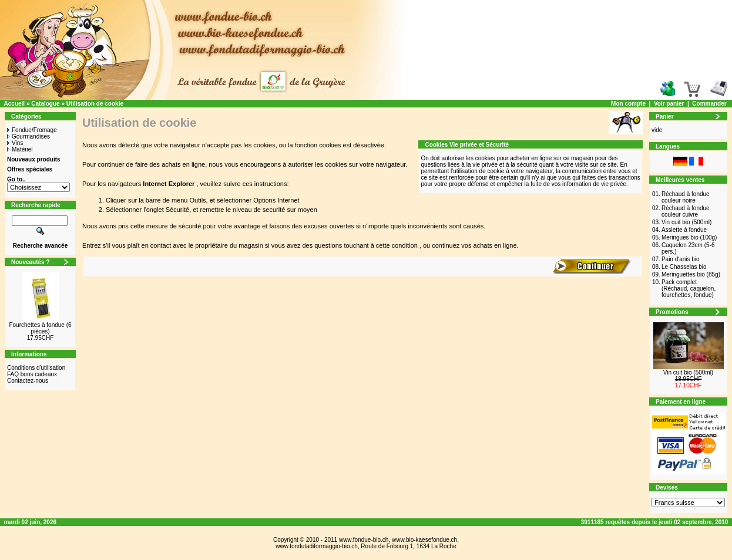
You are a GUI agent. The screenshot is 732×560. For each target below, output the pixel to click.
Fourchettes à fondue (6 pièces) (40, 328)
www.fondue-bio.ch (364, 540)
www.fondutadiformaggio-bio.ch (317, 546)
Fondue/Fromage (32, 130)
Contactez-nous (28, 381)
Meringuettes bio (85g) (691, 274)
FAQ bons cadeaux (32, 374)
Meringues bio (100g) (689, 237)
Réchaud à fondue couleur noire (686, 197)
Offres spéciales (30, 169)
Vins (15, 143)
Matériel (20, 149)
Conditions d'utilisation (36, 368)
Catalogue (45, 104)
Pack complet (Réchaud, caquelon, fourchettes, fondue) (689, 289)
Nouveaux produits (34, 159)
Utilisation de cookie (95, 104)
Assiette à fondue (684, 230)
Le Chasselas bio (684, 267)
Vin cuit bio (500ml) (686, 222)
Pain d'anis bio (681, 259)
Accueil (15, 104)
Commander (709, 104)
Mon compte (628, 104)
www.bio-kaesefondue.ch (424, 540)
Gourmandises (28, 136)
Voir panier (669, 104)
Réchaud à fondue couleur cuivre (686, 211)
